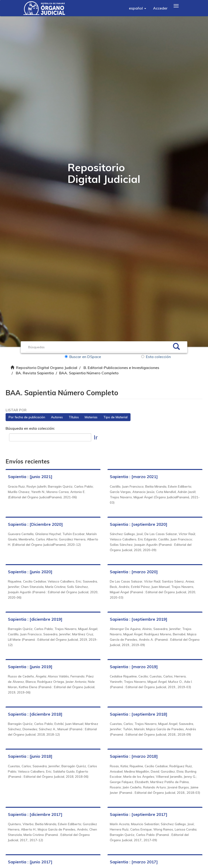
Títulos (74, 418)
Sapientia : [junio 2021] (30, 477)
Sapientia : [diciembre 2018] (35, 714)
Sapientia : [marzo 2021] (134, 477)
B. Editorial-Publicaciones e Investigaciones (121, 368)
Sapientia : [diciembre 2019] (35, 619)
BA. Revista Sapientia (35, 373)
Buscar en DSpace (83, 357)
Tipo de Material (116, 418)
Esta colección (156, 357)
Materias (91, 418)
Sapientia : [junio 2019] (30, 667)
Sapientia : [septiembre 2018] (139, 714)
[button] (138, 8)
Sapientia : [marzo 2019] (134, 667)
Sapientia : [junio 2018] (30, 756)
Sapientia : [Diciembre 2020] (36, 524)
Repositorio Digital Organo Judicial (47, 368)
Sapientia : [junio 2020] (30, 572)
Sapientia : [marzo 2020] (134, 572)
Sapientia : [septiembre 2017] (139, 820)
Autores (57, 418)
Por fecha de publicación (27, 418)
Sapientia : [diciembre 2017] (35, 820)
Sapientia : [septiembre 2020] (139, 524)
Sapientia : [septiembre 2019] (139, 619)
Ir (96, 437)
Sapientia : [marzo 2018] (134, 756)
